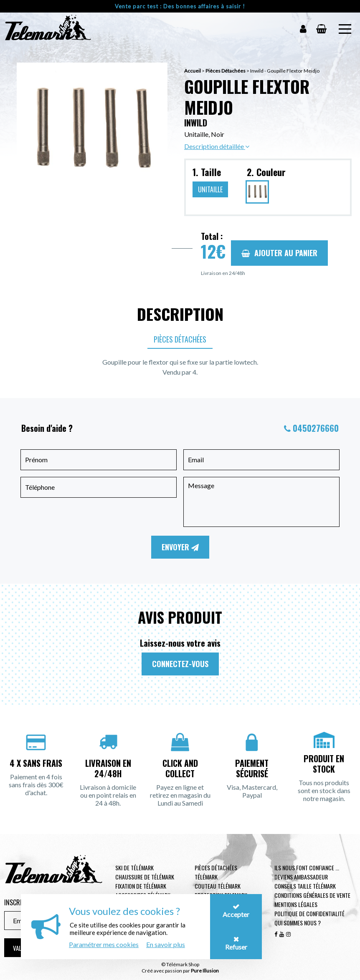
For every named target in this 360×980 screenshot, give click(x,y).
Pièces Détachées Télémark (216, 872)
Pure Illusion (205, 971)
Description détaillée (217, 146)
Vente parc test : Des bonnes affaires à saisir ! (180, 6)
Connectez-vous (180, 664)
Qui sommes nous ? (298, 923)
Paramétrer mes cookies (104, 944)
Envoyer (180, 547)
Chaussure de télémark (145, 877)
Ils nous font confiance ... (307, 868)
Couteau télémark (218, 886)
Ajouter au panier (279, 253)
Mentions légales (296, 904)
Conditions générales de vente (312, 895)
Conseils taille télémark (305, 886)
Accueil (193, 71)
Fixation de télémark (141, 886)
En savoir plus (166, 944)
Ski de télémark (134, 868)
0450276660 (316, 428)
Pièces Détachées (226, 71)
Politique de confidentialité (309, 913)
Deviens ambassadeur (301, 877)
